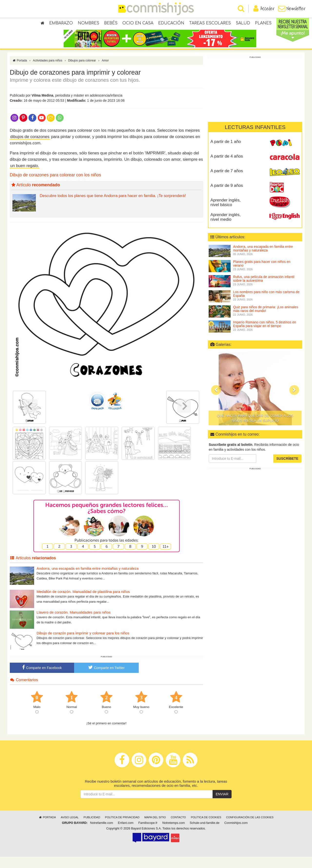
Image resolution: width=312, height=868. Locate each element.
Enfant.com (126, 834)
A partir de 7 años (227, 182)
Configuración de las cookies (250, 828)
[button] (216, 401)
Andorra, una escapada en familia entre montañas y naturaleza (88, 579)
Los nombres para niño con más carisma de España (266, 305)
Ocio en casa (138, 24)
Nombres (88, 24)
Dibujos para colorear (82, 71)
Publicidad (92, 828)
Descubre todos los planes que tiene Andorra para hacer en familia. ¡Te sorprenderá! (113, 207)
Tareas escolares (210, 24)
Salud (243, 24)
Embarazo (61, 24)
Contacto (178, 828)
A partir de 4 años (227, 167)
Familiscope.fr (148, 834)
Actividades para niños (48, 71)
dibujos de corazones (30, 148)
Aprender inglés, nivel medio (225, 228)
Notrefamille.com (101, 834)
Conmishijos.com (236, 834)
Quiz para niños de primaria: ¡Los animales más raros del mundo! (266, 320)
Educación (171, 24)
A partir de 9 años (227, 196)
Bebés (111, 24)
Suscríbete (287, 469)
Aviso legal (70, 828)
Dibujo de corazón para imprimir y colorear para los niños (83, 644)
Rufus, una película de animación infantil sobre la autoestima (264, 290)
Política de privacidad (122, 828)
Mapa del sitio (155, 828)
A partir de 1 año (226, 153)
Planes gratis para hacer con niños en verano (262, 274)
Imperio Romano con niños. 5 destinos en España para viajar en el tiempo (264, 335)
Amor (105, 71)
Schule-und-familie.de (205, 834)
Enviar (222, 805)
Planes (263, 24)
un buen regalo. (25, 177)
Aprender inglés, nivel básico (225, 213)
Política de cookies (206, 828)
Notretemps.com (174, 834)
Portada (20, 71)
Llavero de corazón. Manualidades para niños (74, 623)
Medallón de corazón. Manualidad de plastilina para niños (83, 603)
